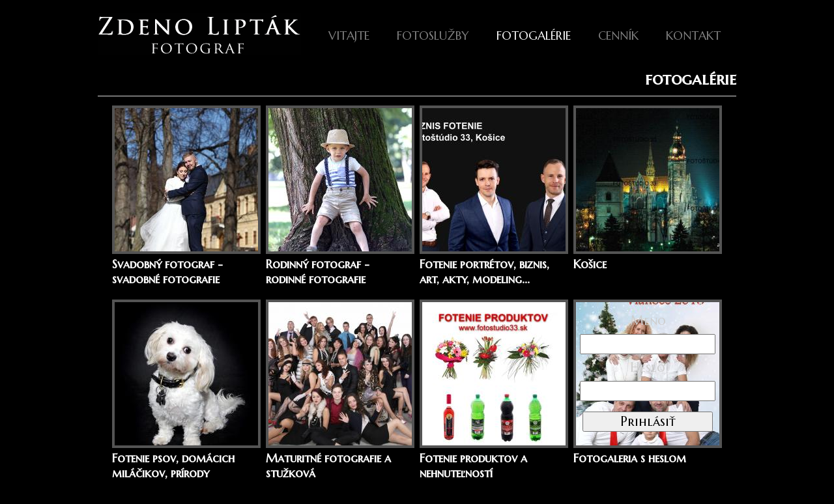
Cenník (618, 35)
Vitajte (349, 35)
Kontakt (693, 35)
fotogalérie (534, 35)
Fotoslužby (433, 35)
